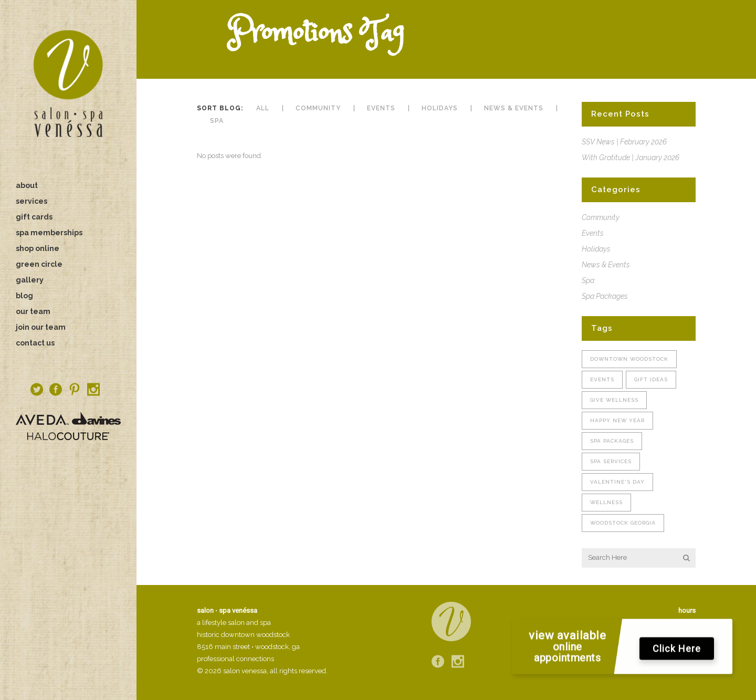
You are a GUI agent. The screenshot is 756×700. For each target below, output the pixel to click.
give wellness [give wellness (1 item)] (614, 400)
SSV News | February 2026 (624, 142)
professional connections (235, 659)
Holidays (596, 249)
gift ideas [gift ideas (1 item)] (651, 379)
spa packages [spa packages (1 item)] (612, 441)
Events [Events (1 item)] (602, 379)
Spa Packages (605, 296)
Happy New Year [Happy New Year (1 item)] (617, 420)
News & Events (606, 265)
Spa (588, 280)
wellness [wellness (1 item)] (606, 502)
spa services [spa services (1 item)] (611, 461)
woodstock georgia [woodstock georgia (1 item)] (623, 523)
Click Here (677, 651)
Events (593, 233)
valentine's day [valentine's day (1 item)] (617, 482)
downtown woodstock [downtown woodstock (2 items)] (629, 359)
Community (601, 217)
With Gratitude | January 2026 (631, 158)
